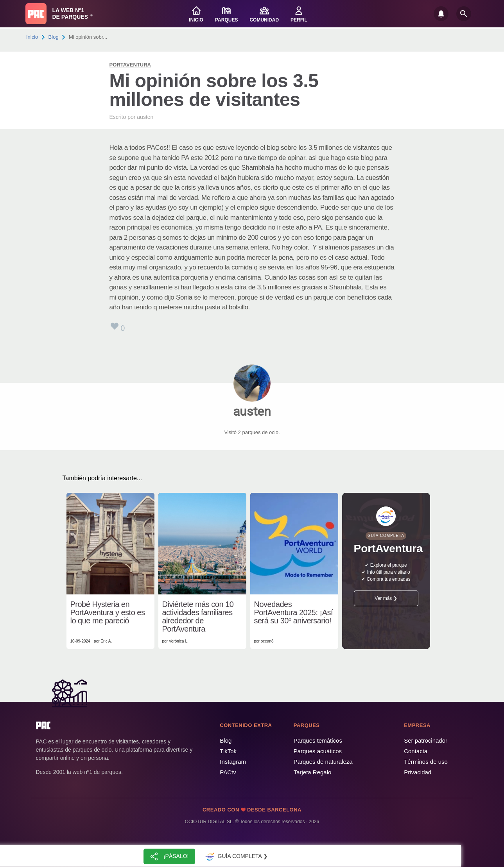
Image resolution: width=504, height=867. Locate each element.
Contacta (416, 751)
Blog (54, 37)
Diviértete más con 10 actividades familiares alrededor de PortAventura (198, 617)
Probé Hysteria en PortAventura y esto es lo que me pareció (108, 613)
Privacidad (418, 772)
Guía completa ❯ (236, 856)
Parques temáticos (318, 740)
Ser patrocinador (426, 740)
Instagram (233, 762)
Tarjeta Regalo (313, 772)
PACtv (228, 772)
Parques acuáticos (318, 751)
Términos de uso (426, 762)
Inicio (32, 37)
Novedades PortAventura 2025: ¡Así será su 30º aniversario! (294, 613)
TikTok (228, 751)
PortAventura (130, 65)
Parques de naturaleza (323, 762)
